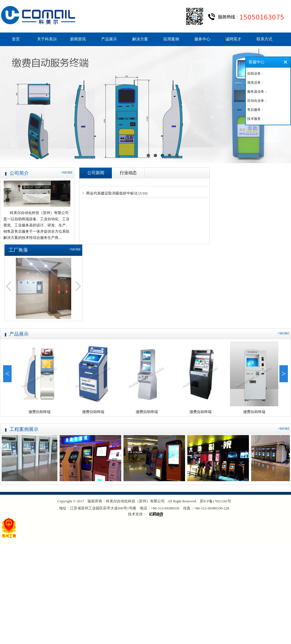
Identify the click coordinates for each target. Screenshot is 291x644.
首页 (16, 39)
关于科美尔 (47, 39)
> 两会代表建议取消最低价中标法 (110, 193)
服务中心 (202, 39)
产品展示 (109, 39)
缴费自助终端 (40, 412)
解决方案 (140, 39)
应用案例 (171, 39)
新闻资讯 (78, 39)
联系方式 (264, 39)
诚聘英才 (233, 39)
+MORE (67, 172)
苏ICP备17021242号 (215, 501)
